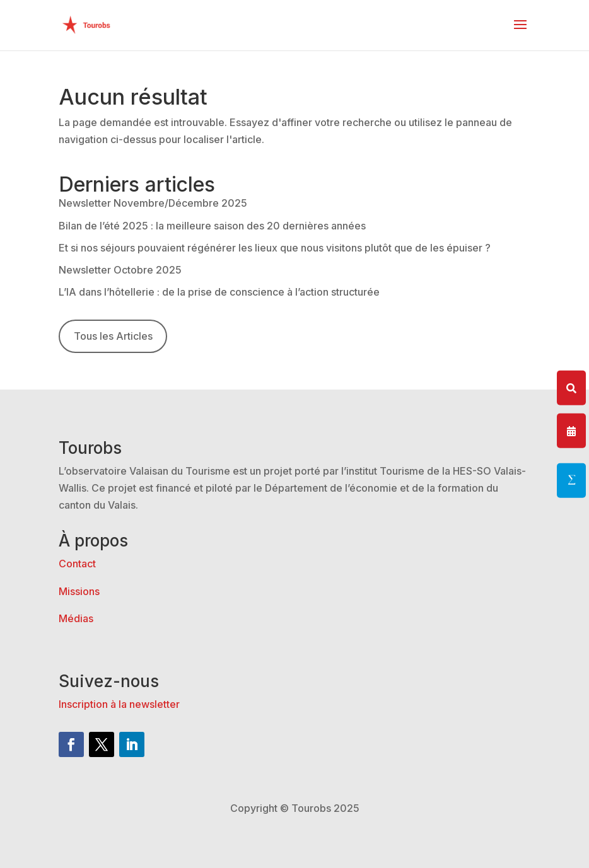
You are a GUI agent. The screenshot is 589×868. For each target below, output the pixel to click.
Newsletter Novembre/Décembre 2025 (153, 203)
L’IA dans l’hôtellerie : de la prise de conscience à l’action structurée (219, 292)
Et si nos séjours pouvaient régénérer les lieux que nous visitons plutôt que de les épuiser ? (275, 248)
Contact (77, 564)
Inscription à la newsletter (119, 704)
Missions (79, 591)
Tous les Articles (113, 336)
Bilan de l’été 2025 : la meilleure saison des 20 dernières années (212, 226)
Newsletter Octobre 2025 (120, 270)
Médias (76, 618)
